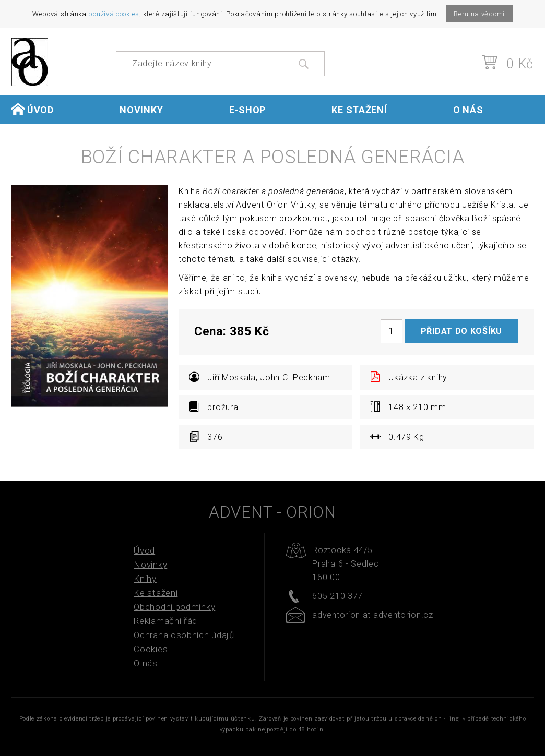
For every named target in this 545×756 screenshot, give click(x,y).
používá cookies (114, 14)
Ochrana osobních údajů (184, 635)
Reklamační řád (165, 621)
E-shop (247, 110)
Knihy (145, 579)
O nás (468, 110)
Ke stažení (359, 110)
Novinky (141, 110)
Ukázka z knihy (409, 377)
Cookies (151, 649)
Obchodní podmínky (174, 607)
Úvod (33, 109)
